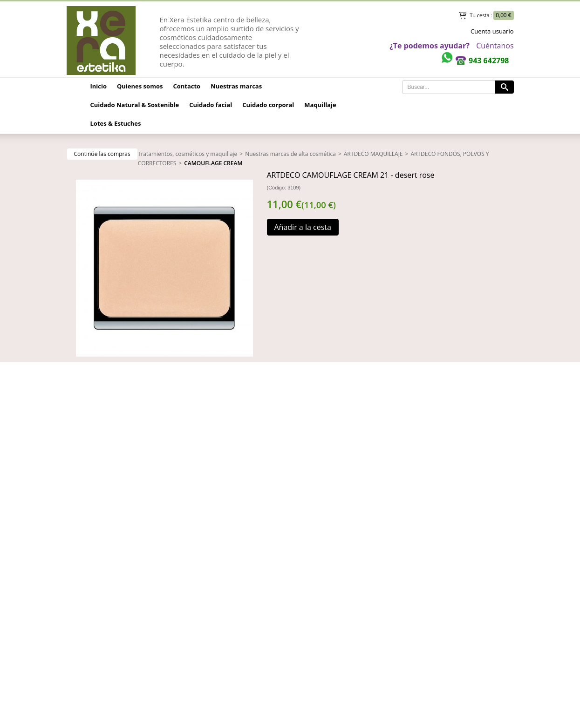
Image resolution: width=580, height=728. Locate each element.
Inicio (99, 86)
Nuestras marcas (236, 86)
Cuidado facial (211, 105)
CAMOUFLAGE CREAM (213, 163)
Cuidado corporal (268, 105)
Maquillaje (320, 105)
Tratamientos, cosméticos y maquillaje (188, 154)
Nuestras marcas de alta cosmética (290, 154)
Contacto (187, 86)
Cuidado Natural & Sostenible (135, 105)
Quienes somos (140, 86)
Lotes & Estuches (116, 123)
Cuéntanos (495, 46)
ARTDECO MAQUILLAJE (373, 154)
